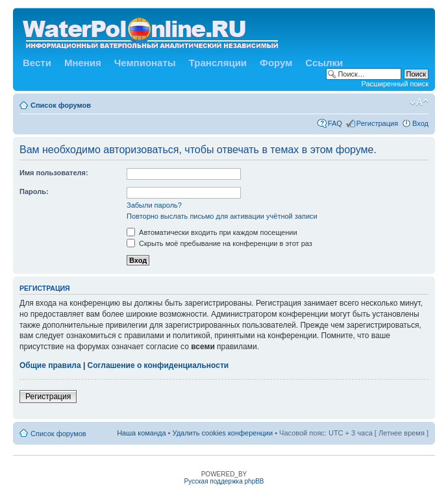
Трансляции (218, 63)
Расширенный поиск (395, 84)
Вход (420, 123)
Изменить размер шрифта (419, 103)
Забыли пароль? (154, 205)
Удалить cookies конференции (223, 433)
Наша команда (141, 433)
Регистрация (377, 123)
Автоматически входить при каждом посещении (212, 232)
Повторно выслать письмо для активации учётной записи (222, 216)
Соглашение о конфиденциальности (158, 365)
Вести (37, 63)
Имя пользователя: (54, 173)
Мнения (83, 63)
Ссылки (324, 63)
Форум (276, 63)
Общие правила (50, 365)
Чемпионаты (145, 63)
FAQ (335, 123)
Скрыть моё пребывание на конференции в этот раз (219, 243)
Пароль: (34, 191)
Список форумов (61, 105)
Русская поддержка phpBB (224, 481)
